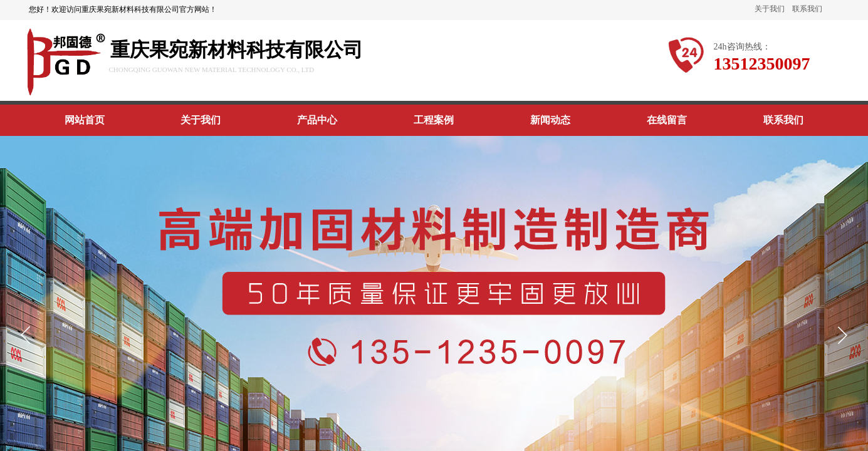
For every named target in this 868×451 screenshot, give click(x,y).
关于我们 (770, 9)
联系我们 (807, 9)
